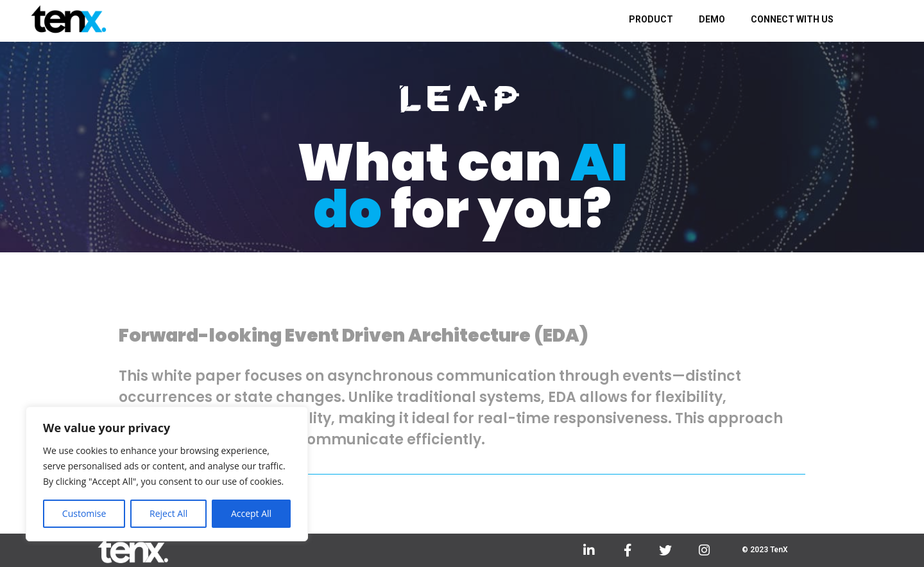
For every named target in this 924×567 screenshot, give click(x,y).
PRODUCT (651, 19)
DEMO (712, 19)
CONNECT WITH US (792, 19)
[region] (167, 474)
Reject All (168, 513)
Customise (84, 513)
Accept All (251, 513)
